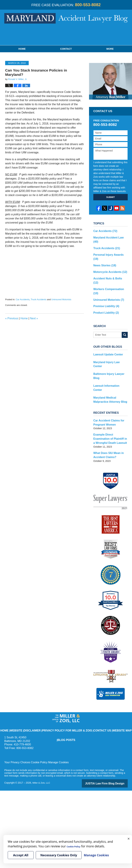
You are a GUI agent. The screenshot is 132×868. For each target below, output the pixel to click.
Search (125, 313)
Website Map (102, 687)
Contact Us (86, 687)
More (110, 49)
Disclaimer (34, 687)
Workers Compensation (109, 273)
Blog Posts (118, 687)
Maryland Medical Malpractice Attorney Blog (110, 363)
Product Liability (105, 291)
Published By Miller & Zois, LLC (66, 35)
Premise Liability (105, 285)
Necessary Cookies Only (59, 855)
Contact (66, 49)
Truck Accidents (39, 299)
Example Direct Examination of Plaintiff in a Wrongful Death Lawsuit (109, 400)
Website (21, 687)
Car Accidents (23, 299)
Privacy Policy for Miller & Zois (60, 687)
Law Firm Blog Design (111, 742)
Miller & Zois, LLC (42, 741)
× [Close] (129, 838)
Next (34, 318)
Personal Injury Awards (109, 249)
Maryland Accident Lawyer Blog (66, 18)
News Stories (103, 255)
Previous (12, 318)
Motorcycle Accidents (108, 261)
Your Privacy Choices (16, 721)
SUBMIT (111, 197)
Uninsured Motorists (61, 299)
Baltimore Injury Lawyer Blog (110, 347)
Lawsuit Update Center (106, 332)
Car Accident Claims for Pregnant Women (107, 385)
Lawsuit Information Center (109, 354)
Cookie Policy (35, 721)
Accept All (21, 855)
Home (22, 49)
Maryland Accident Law (109, 237)
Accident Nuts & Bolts (108, 267)
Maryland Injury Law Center (109, 339)
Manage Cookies (52, 721)
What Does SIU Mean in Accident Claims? (107, 415)
